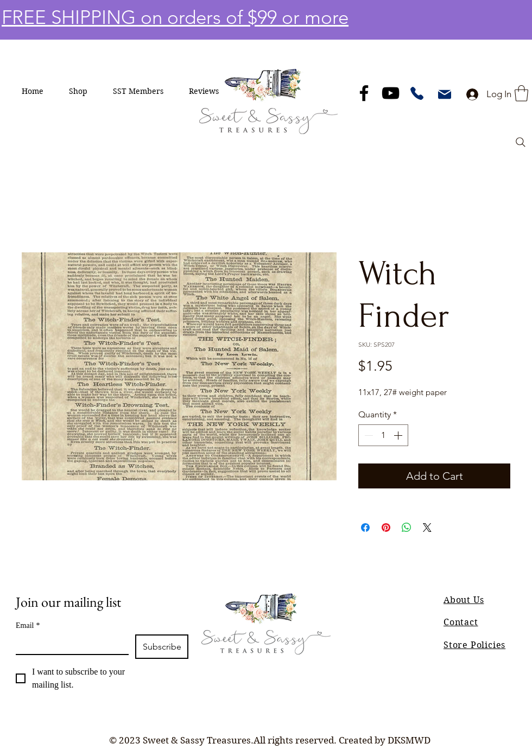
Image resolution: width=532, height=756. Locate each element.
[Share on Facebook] (365, 528)
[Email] (69, 644)
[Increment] (399, 435)
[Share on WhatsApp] (407, 528)
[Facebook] (364, 93)
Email (28, 625)
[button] (78, 91)
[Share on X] (427, 528)
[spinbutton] (383, 435)
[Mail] (445, 94)
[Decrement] (368, 435)
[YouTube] (391, 93)
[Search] (521, 142)
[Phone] (417, 93)
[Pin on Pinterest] (386, 528)
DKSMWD (409, 740)
